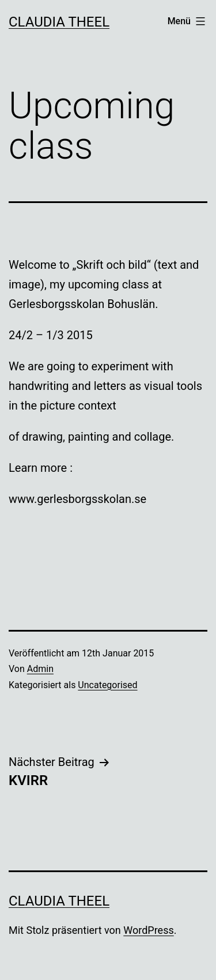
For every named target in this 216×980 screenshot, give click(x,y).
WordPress (148, 930)
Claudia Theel (59, 22)
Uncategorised (107, 685)
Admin (40, 669)
